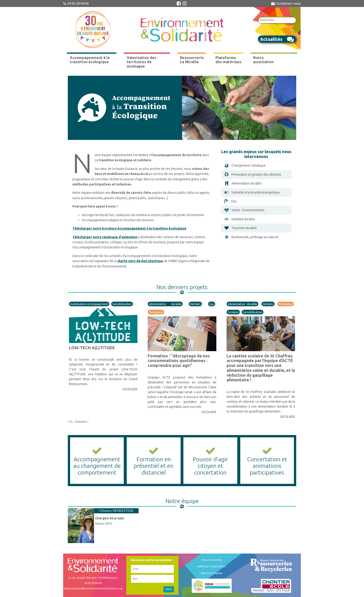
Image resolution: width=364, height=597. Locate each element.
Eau (212, 304)
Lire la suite (130, 389)
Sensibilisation (122, 304)
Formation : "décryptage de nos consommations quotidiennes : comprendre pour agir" (179, 361)
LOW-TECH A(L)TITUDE (92, 348)
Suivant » (83, 422)
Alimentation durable (165, 304)
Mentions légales (212, 573)
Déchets (195, 304)
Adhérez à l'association (212, 566)
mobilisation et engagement (89, 304)
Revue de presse (212, 560)
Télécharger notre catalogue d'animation (105, 237)
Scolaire (233, 312)
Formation (156, 312)
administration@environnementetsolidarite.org (93, 588)
